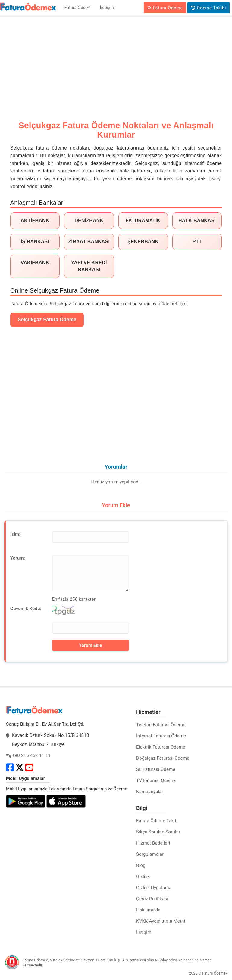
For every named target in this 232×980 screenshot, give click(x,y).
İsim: (15, 534)
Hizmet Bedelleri (153, 843)
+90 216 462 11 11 (31, 755)
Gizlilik (143, 876)
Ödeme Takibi (208, 8)
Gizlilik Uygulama (154, 888)
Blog (141, 865)
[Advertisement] (116, 64)
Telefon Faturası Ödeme (161, 725)
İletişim (107, 8)
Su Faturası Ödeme (156, 769)
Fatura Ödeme (165, 8)
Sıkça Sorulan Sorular (158, 832)
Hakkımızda (148, 910)
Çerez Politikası (152, 899)
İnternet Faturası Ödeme (161, 736)
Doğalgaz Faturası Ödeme (163, 758)
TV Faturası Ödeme (156, 780)
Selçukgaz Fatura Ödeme (47, 319)
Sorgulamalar (150, 854)
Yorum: (18, 558)
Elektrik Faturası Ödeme (161, 747)
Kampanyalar (150, 792)
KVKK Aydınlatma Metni (161, 921)
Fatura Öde (77, 8)
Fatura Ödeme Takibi (157, 821)
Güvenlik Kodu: (26, 609)
